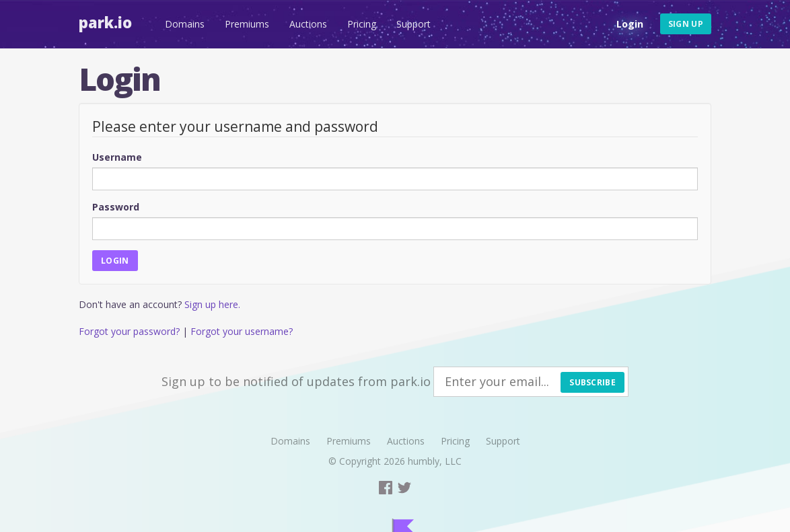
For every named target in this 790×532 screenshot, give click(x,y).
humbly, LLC (435, 461)
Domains (185, 24)
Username (117, 157)
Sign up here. (212, 304)
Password (116, 207)
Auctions (308, 24)
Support (414, 24)
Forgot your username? (242, 331)
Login (630, 24)
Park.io (105, 22)
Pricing (362, 24)
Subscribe (592, 382)
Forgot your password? (129, 331)
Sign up (686, 24)
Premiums (247, 24)
